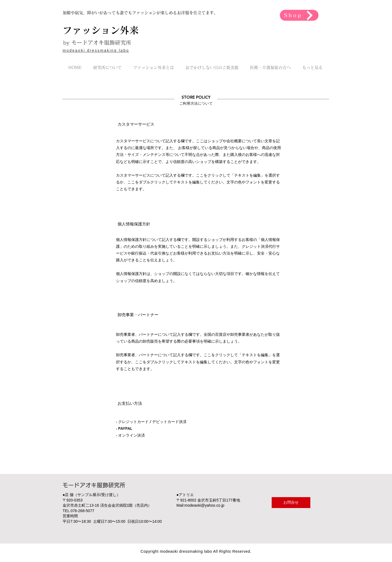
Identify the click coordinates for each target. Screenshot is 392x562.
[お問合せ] (291, 503)
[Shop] (299, 15)
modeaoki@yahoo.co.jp (205, 505)
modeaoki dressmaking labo (96, 50)
